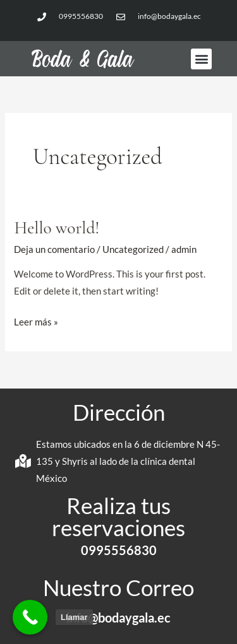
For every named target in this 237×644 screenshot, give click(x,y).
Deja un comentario (54, 249)
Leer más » (36, 320)
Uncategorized (133, 249)
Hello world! (57, 228)
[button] (201, 59)
